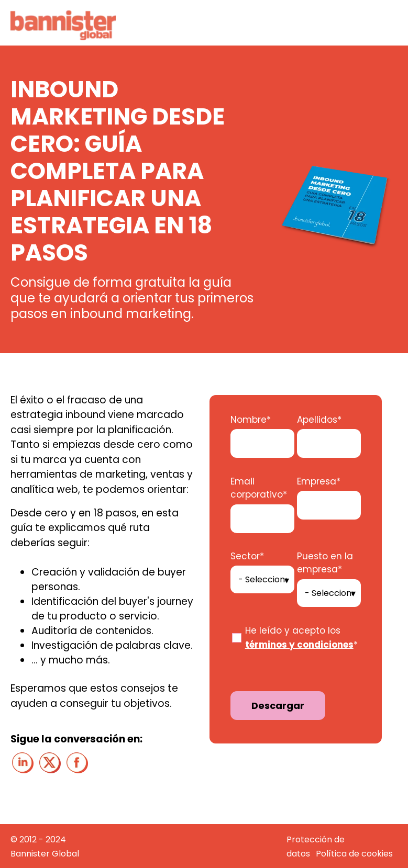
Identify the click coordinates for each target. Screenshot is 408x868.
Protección (310, 839)
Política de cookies (354, 854)
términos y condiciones (299, 645)
